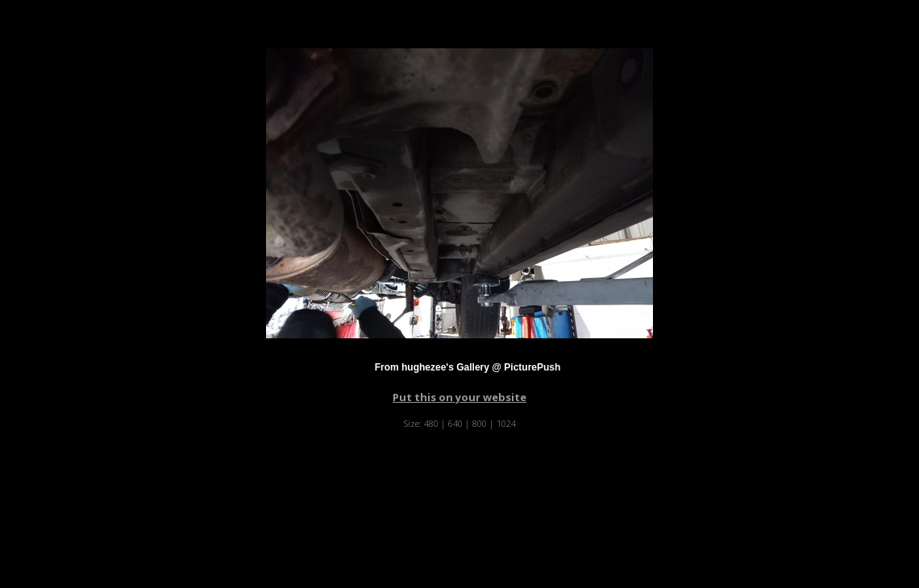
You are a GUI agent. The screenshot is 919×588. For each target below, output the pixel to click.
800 (480, 423)
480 (431, 423)
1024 (506, 423)
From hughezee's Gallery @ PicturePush (468, 367)
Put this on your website (459, 397)
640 (455, 423)
